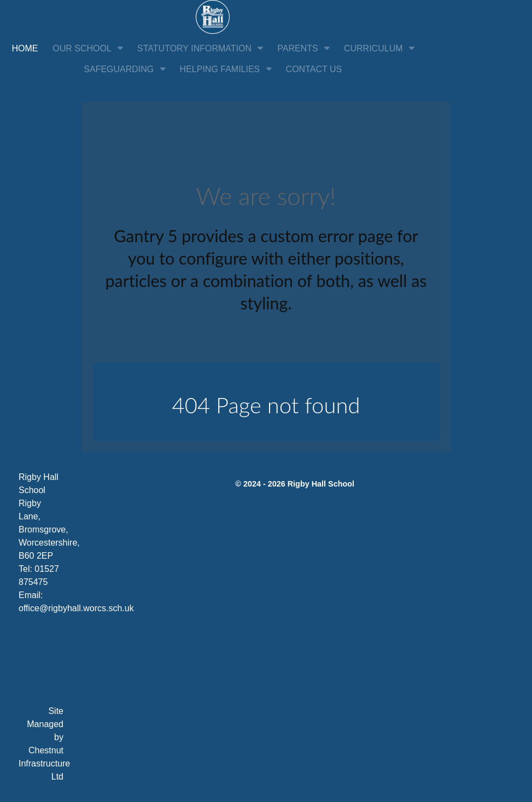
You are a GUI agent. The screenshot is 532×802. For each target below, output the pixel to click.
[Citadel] (213, 16)
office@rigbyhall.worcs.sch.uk (76, 608)
